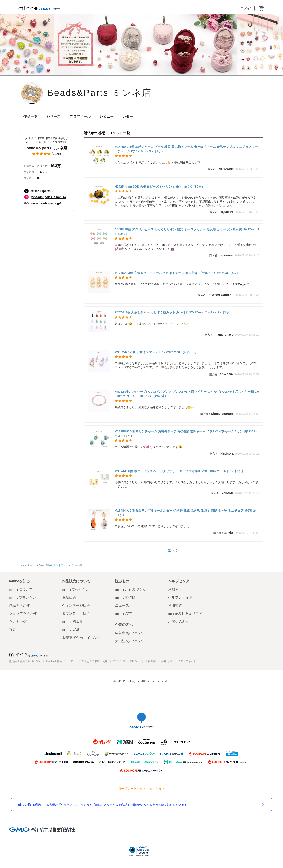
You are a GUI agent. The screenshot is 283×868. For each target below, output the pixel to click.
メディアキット (187, 661)
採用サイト (157, 788)
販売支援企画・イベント (81, 638)
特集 (12, 629)
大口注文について (129, 641)
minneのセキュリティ (185, 613)
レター (128, 116)
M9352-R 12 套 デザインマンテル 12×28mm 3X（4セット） (156, 352)
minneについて (21, 589)
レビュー (107, 116)
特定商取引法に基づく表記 (25, 661)
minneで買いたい (23, 597)
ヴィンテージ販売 (76, 605)
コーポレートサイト (132, 788)
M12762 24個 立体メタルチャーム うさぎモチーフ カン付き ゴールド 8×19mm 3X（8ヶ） (177, 273)
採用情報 (167, 661)
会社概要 (151, 661)
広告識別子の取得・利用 (93, 661)
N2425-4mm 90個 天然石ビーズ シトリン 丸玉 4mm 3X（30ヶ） (160, 187)
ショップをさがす (23, 613)
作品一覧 (31, 116)
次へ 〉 (173, 550)
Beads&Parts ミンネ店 (99, 93)
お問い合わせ (179, 622)
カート (261, 8)
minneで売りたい (76, 589)
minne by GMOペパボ (39, 8)
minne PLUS (72, 622)
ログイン (247, 8)
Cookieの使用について (60, 661)
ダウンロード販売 (76, 613)
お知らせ (175, 589)
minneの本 (123, 613)
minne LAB (71, 629)
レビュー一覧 (75, 565)
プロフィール (80, 116)
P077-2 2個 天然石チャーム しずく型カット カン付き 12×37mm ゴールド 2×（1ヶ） (173, 312)
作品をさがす (19, 605)
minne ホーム (27, 565)
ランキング (18, 622)
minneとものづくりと (132, 589)
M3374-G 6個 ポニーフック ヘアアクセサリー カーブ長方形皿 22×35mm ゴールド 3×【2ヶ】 (179, 471)
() (47, 154)
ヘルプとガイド (180, 597)
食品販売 (69, 597)
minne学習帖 (125, 597)
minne (29, 654)
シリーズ (54, 116)
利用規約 (175, 605)
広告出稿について (129, 633)
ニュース (122, 605)
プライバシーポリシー (126, 661)
